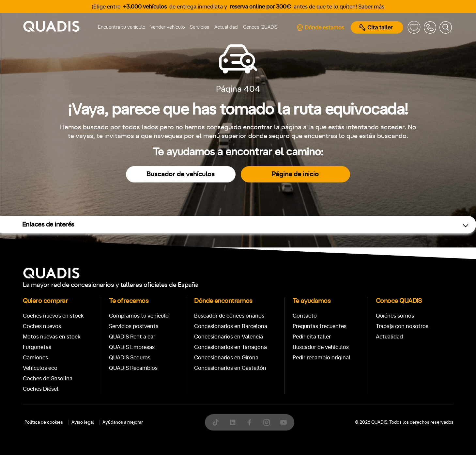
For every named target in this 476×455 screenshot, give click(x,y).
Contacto (305, 316)
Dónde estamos (320, 27)
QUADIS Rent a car (132, 337)
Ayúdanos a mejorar (123, 422)
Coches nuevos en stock (53, 316)
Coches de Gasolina (48, 378)
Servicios (200, 27)
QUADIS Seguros (130, 358)
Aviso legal (83, 422)
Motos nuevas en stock (52, 337)
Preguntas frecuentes (320, 326)
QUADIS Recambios (133, 368)
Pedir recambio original (322, 358)
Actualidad (226, 27)
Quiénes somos (395, 316)
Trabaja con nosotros (402, 326)
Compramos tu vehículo (139, 316)
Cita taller (376, 27)
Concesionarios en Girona (226, 358)
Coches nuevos (42, 326)
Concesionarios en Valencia (229, 337)
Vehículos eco (40, 368)
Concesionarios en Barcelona (231, 326)
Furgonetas (37, 347)
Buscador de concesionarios (229, 316)
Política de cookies (44, 422)
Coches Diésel (41, 389)
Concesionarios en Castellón (230, 368)
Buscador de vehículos (181, 174)
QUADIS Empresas (132, 347)
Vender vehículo (168, 27)
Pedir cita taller (312, 337)
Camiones (35, 358)
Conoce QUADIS (260, 27)
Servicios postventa (134, 326)
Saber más (371, 7)
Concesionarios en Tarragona (230, 347)
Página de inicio (295, 174)
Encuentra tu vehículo (122, 27)
